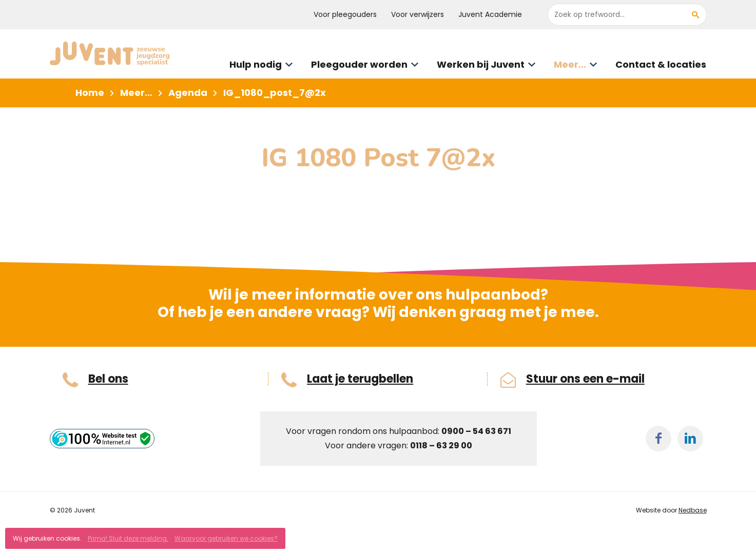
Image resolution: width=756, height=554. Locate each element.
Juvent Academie (490, 14)
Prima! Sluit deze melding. (128, 538)
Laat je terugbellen (360, 379)
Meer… (570, 64)
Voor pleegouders (345, 14)
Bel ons (108, 379)
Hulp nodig (256, 64)
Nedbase (693, 510)
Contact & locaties (661, 64)
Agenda (188, 93)
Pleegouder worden (359, 64)
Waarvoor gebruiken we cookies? (226, 538)
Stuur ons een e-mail (585, 379)
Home (90, 93)
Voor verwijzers (418, 14)
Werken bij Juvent (481, 64)
